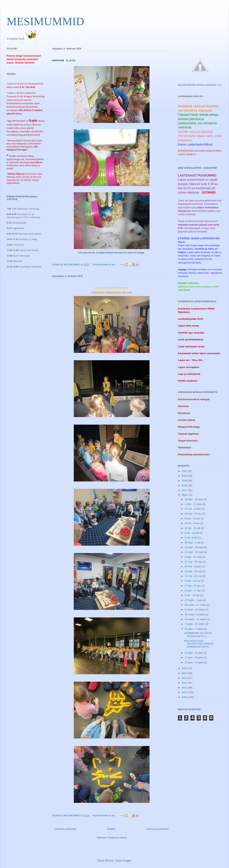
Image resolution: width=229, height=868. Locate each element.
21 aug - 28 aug (194, 562)
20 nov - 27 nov (194, 514)
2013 (185, 678)
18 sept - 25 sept (194, 547)
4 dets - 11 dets (194, 504)
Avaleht (111, 829)
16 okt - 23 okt (193, 528)
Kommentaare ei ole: (104, 264)
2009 (185, 697)
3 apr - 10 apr (192, 595)
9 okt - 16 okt (192, 533)
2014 (185, 673)
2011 (185, 688)
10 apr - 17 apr (193, 590)
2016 (185, 495)
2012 (185, 683)
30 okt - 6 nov (192, 523)
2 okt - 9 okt (192, 538)
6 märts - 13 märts (195, 610)
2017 (185, 490)
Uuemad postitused (65, 829)
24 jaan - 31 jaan (194, 653)
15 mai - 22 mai (194, 576)
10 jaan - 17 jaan (194, 662)
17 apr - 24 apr (193, 586)
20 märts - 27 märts (196, 605)
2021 (185, 471)
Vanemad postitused (157, 829)
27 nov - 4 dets (193, 509)
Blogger (127, 861)
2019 (185, 481)
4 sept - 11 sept (194, 557)
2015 (185, 668)
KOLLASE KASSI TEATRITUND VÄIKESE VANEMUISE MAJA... (199, 644)
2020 (185, 476)
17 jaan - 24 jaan (194, 657)
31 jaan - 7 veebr (194, 629)
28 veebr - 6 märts (195, 614)
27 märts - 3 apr (194, 600)
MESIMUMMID (45, 21)
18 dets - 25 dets (194, 499)
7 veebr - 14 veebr (195, 624)
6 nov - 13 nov (193, 518)
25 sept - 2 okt (193, 543)
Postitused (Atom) (117, 838)
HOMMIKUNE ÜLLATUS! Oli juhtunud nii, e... (198, 635)
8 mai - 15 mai (193, 581)
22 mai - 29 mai (194, 571)
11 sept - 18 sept (194, 552)
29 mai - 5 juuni (194, 566)
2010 (185, 692)
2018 (185, 486)
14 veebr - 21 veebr (196, 619)
